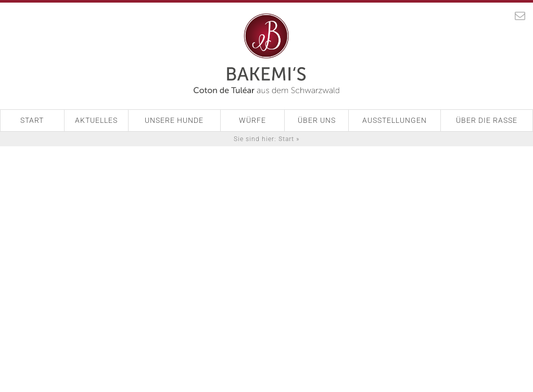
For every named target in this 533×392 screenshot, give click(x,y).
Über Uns (317, 120)
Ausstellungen (395, 120)
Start (32, 120)
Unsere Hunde (174, 120)
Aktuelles (96, 120)
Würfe (252, 120)
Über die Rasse (487, 120)
